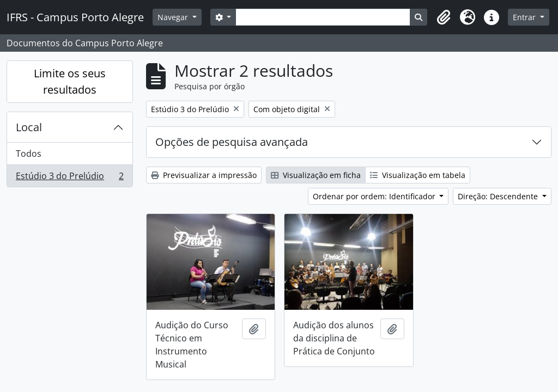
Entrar (525, 17)
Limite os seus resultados (70, 81)
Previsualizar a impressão (204, 175)
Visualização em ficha (316, 175)
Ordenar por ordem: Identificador (375, 196)
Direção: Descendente (499, 196)
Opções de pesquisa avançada (232, 142)
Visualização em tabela (418, 175)
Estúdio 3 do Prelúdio (69, 178)
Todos (29, 154)
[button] (444, 17)
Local (29, 127)
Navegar (174, 17)
